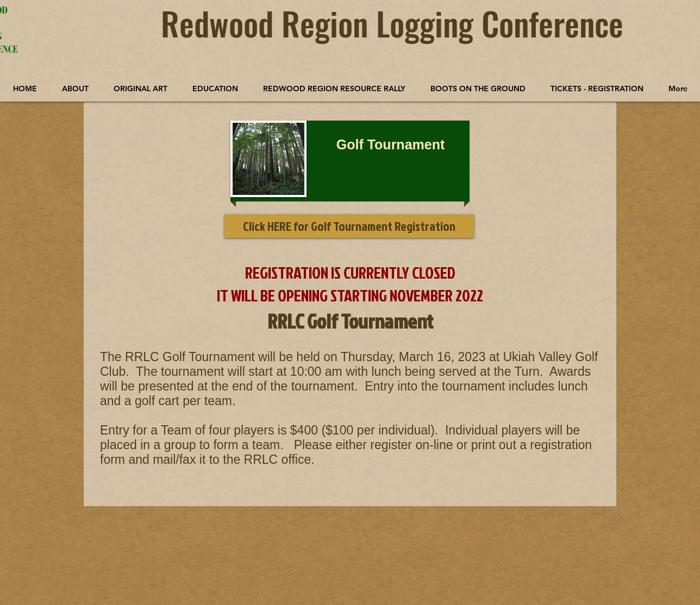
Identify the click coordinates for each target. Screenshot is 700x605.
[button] (140, 89)
